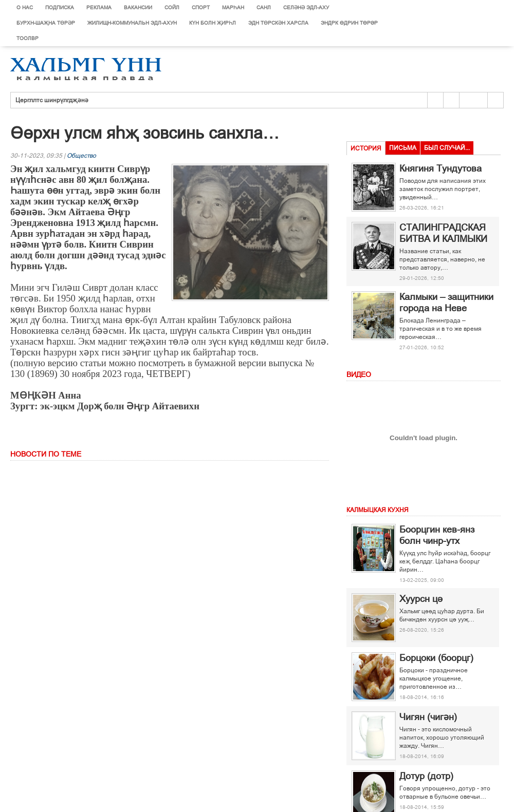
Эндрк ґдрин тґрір (349, 23)
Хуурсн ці (421, 599)
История (366, 148)
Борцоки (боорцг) (436, 658)
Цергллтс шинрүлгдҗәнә (52, 100)
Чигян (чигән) (428, 717)
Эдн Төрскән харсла (278, 23)
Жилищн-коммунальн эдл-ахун (132, 23)
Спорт (201, 7)
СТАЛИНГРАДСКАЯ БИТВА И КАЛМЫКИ (443, 233)
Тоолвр (27, 38)
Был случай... (447, 148)
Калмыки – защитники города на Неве (446, 303)
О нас (25, 7)
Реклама (99, 7)
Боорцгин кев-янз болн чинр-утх (437, 535)
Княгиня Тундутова (440, 168)
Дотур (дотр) (426, 776)
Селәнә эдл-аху (306, 7)
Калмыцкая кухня (378, 510)
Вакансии (138, 7)
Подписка (60, 7)
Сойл (172, 7)
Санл (264, 7)
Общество (81, 156)
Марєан (233, 7)
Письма (403, 148)
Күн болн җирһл (213, 23)
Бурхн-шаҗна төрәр (46, 23)
